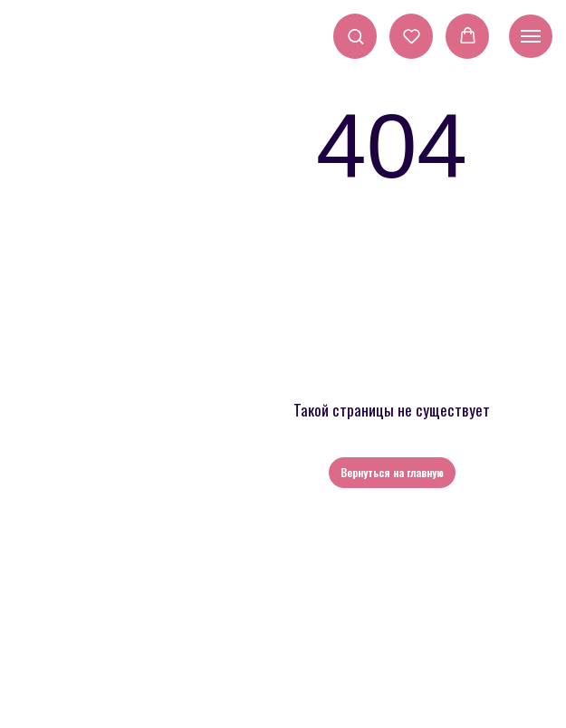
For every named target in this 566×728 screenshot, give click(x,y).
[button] (355, 36)
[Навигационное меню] (531, 36)
